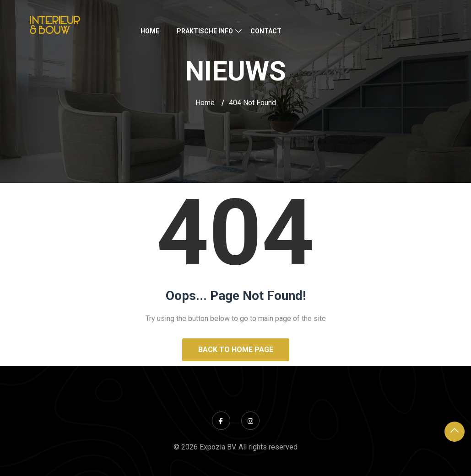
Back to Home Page (236, 350)
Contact (266, 31)
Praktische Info (205, 31)
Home (150, 31)
